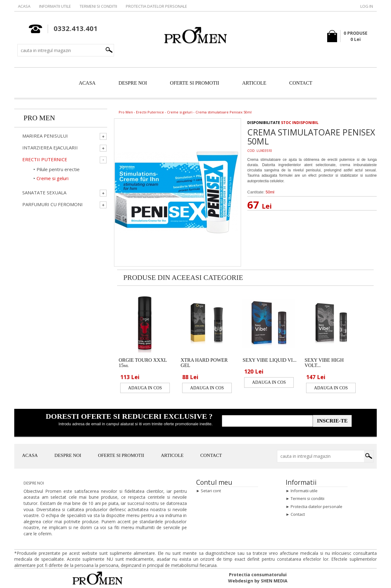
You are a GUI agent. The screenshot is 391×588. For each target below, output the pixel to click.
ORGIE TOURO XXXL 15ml (143, 363)
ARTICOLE (254, 83)
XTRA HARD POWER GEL (204, 363)
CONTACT (301, 83)
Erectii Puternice (150, 112)
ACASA (87, 83)
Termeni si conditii (98, 6)
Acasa (24, 6)
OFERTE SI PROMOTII (194, 83)
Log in (367, 6)
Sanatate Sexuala (44, 193)
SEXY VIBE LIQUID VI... (270, 360)
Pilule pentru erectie (58, 169)
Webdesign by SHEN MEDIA (258, 581)
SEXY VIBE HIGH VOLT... (324, 363)
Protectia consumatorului (258, 575)
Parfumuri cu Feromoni (53, 204)
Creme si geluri (180, 112)
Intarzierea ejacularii (50, 148)
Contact (298, 514)
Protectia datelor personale (156, 6)
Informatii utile (55, 6)
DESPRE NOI (133, 83)
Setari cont (211, 491)
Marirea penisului (45, 136)
